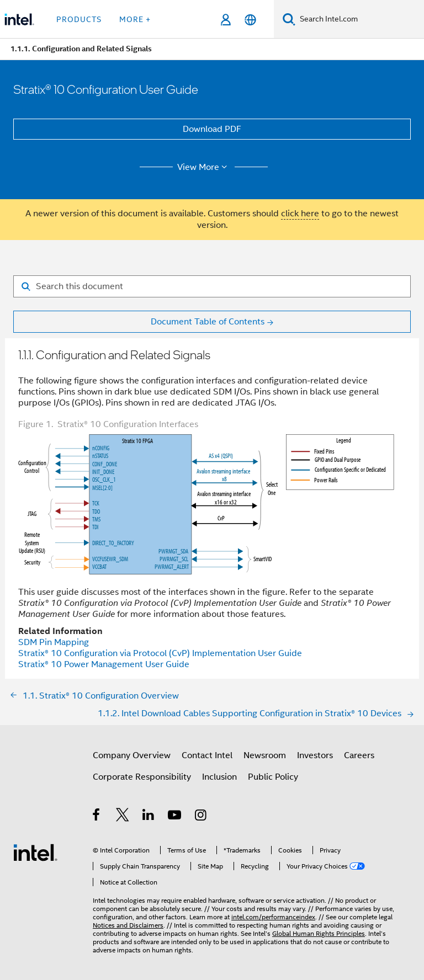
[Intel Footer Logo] (35, 852)
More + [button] (135, 19)
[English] (250, 20)
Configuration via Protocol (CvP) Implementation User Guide (160, 653)
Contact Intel (207, 755)
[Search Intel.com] (360, 19)
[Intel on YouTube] (175, 817)
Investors (315, 755)
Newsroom (265, 755)
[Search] (289, 19)
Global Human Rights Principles (319, 933)
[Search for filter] (212, 286)
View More (204, 167)
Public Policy (273, 777)
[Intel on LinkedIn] (149, 817)
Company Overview (132, 755)
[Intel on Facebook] (97, 817)
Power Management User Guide (104, 664)
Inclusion (219, 777)
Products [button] (79, 19)
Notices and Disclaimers (128, 925)
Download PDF (212, 129)
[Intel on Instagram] (201, 817)
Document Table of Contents (208, 322)
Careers (359, 755)
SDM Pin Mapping (54, 642)
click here (300, 214)
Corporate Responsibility (142, 777)
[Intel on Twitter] (123, 817)
